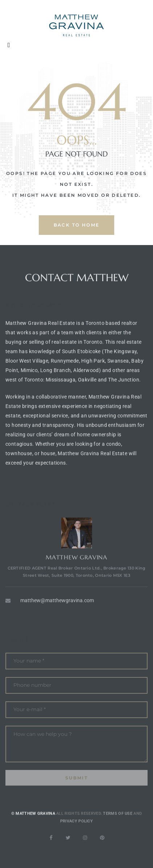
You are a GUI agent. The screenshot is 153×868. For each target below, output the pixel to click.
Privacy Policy (76, 829)
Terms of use (118, 822)
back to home (77, 225)
